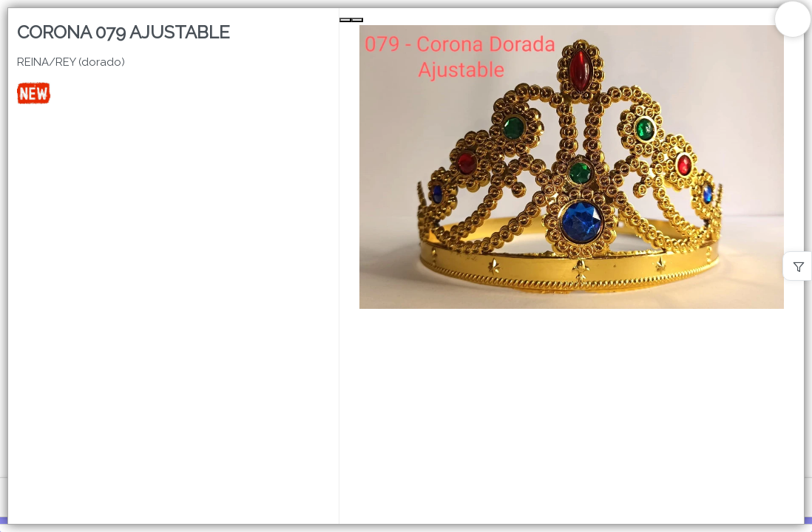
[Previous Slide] (345, 20)
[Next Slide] (357, 20)
